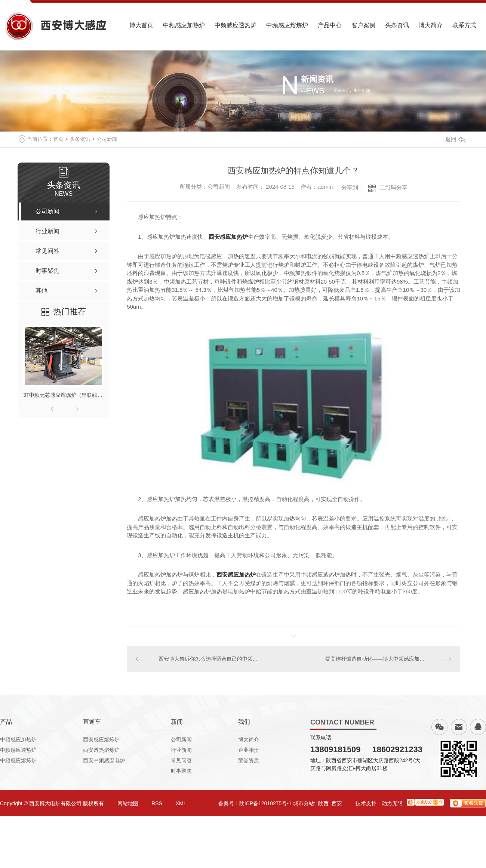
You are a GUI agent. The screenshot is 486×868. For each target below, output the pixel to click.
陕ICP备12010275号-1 (265, 803)
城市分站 (304, 803)
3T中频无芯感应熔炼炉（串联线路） (64, 395)
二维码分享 (393, 187)
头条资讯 (397, 25)
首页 (58, 139)
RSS (157, 803)
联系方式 (464, 25)
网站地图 (128, 803)
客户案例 (363, 25)
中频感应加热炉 (184, 25)
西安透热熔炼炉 (101, 750)
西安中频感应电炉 (104, 760)
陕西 (323, 803)
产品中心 (330, 25)
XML (181, 803)
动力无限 (392, 803)
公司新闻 (107, 139)
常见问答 (181, 760)
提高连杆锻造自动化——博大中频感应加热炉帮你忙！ (388, 659)
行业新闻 (181, 750)
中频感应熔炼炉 (287, 25)
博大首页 (141, 25)
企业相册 (249, 750)
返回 (455, 139)
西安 (337, 803)
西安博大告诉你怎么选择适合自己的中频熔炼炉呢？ (210, 659)
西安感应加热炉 (228, 237)
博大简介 (431, 25)
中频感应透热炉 (236, 25)
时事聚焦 (181, 771)
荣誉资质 (249, 760)
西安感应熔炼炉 (101, 739)
